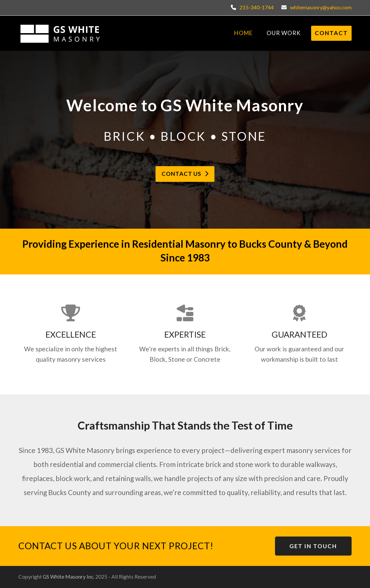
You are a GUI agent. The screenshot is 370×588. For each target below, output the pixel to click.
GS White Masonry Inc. (69, 577)
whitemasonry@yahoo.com (321, 7)
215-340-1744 (257, 7)
